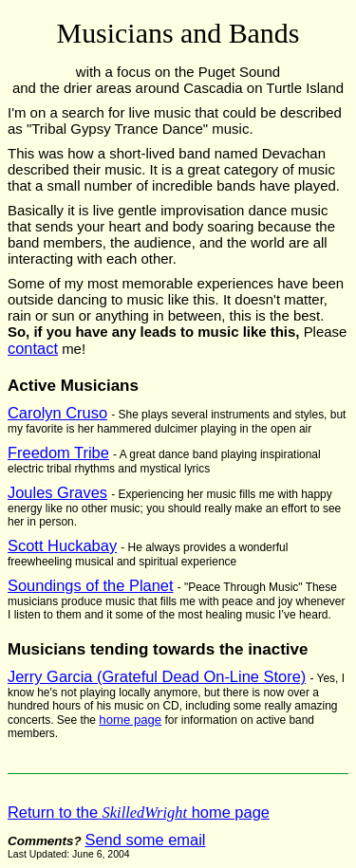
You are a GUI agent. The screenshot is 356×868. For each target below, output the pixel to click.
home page (130, 720)
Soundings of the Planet (91, 585)
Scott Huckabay (62, 545)
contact (33, 348)
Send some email (145, 840)
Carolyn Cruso (57, 413)
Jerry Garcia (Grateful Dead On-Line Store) (157, 676)
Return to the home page (139, 812)
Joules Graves (57, 492)
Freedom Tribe (58, 452)
